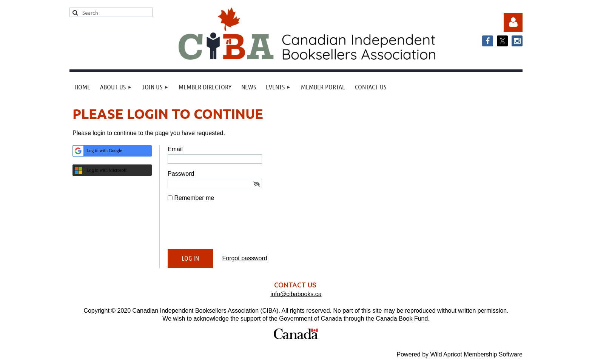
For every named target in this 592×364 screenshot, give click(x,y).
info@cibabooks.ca (296, 294)
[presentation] (225, 229)
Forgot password (244, 258)
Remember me (194, 198)
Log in (513, 22)
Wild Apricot (446, 354)
